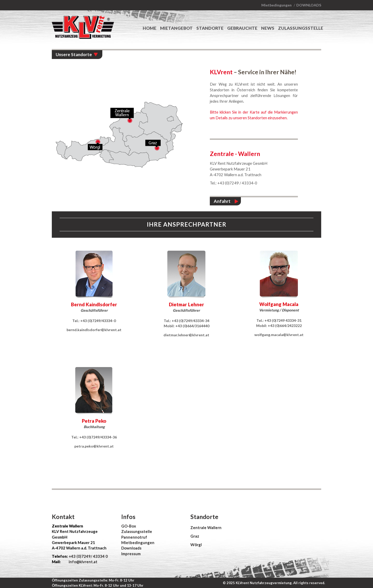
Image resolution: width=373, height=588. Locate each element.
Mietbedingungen (277, 5)
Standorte (210, 28)
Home (150, 28)
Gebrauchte (242, 28)
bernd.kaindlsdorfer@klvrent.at (94, 330)
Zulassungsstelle (301, 28)
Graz (195, 536)
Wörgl (196, 545)
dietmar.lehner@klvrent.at (186, 335)
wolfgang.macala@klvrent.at (279, 335)
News (268, 28)
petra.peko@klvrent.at (94, 446)
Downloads (309, 5)
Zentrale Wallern (206, 527)
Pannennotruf (134, 537)
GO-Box (129, 526)
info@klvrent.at (83, 562)
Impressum (131, 554)
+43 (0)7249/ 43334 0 (88, 556)
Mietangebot (176, 28)
